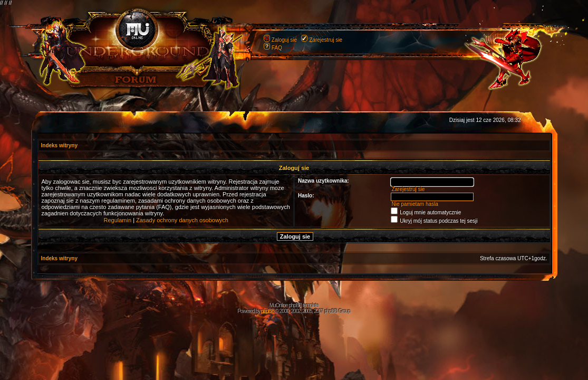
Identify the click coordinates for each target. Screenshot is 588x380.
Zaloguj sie (284, 40)
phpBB (268, 311)
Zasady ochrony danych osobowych (182, 220)
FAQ (277, 48)
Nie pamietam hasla (415, 204)
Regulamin (118, 220)
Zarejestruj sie (326, 40)
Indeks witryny (59, 145)
